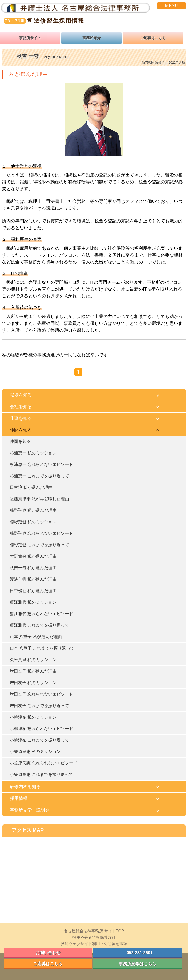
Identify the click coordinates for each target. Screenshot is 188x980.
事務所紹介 (92, 38)
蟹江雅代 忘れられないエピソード (41, 614)
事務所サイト (30, 38)
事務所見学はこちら (137, 964)
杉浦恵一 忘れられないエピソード (41, 464)
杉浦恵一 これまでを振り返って (39, 476)
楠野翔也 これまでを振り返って (39, 545)
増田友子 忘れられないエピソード (41, 694)
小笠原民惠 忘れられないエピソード (44, 763)
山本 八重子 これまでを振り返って (42, 648)
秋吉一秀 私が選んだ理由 (33, 568)
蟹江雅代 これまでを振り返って (39, 625)
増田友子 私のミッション (33, 683)
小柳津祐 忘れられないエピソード (41, 729)
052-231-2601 (137, 953)
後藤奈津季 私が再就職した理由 (39, 499)
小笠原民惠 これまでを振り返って (41, 775)
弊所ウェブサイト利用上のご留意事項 (94, 944)
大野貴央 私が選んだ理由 (33, 556)
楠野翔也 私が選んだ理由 (33, 510)
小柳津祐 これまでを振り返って (39, 740)
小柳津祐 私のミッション (33, 717)
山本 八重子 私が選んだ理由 (36, 637)
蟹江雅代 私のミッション (33, 602)
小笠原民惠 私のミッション (35, 752)
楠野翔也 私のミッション (33, 522)
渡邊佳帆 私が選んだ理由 (33, 579)
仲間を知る (20, 441)
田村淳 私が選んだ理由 (31, 487)
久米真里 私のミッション (33, 660)
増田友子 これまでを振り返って (39, 706)
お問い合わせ (48, 953)
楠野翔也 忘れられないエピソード (41, 533)
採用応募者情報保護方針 (94, 937)
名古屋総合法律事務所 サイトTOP (94, 931)
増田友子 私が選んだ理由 (33, 671)
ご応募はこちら (153, 38)
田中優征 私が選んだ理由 (33, 591)
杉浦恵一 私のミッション (33, 453)
